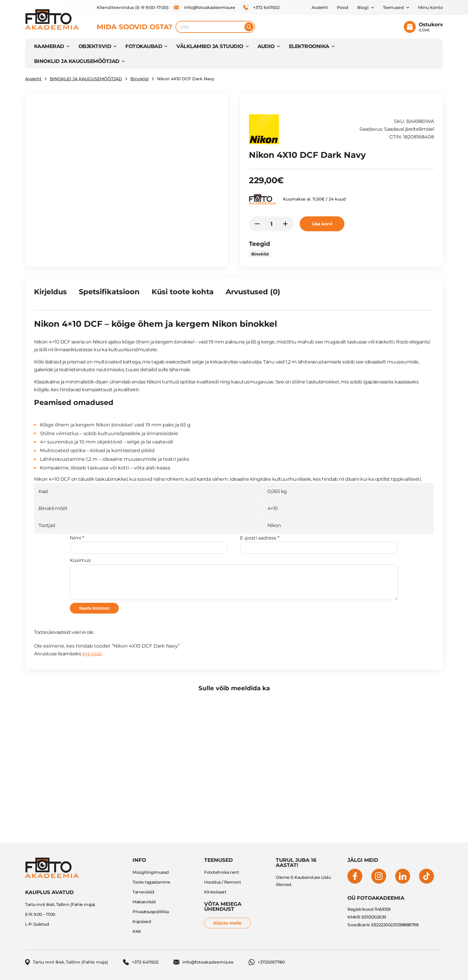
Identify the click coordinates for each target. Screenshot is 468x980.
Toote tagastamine (151, 882)
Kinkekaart (215, 892)
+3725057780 (267, 962)
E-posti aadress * (319, 544)
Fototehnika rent (221, 872)
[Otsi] (249, 27)
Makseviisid (144, 902)
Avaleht (320, 7)
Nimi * (149, 544)
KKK (137, 931)
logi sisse (92, 654)
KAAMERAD (49, 46)
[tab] (50, 294)
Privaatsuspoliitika (151, 912)
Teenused (393, 7)
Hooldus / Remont (223, 882)
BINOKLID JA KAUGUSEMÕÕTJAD (77, 61)
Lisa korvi (322, 224)
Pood (343, 7)
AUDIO (266, 46)
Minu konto (431, 7)
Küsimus (234, 579)
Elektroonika (309, 46)
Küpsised (142, 922)
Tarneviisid (143, 892)
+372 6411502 (260, 7)
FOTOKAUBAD (144, 46)
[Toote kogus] (271, 224)
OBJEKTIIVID (95, 46)
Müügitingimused (151, 872)
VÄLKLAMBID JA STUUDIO (210, 46)
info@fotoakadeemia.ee (204, 7)
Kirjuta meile (227, 923)
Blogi (363, 7)
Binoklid (140, 79)
